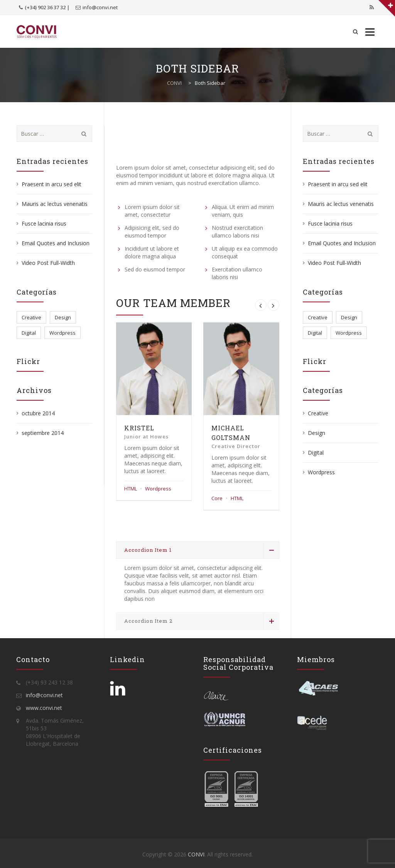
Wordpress (158, 489)
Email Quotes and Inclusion (56, 243)
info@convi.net (100, 7)
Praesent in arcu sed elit (51, 184)
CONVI (196, 854)
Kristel (139, 428)
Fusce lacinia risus (44, 223)
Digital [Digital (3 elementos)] (29, 333)
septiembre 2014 (43, 433)
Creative (318, 413)
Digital (316, 453)
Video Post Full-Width (48, 263)
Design (317, 433)
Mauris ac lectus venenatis (55, 204)
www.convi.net (44, 708)
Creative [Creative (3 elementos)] (31, 317)
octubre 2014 (38, 413)
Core (217, 498)
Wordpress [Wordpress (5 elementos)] (62, 333)
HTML (131, 489)
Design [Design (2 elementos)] (63, 317)
